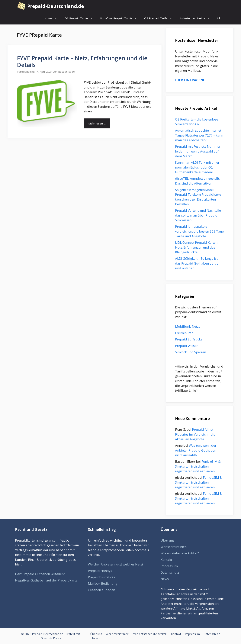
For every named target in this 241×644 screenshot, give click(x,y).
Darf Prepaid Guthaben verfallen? (40, 574)
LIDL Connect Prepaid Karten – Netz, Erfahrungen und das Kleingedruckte (198, 247)
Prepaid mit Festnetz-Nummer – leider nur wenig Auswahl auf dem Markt (199, 151)
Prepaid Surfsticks (189, 339)
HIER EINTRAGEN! (190, 80)
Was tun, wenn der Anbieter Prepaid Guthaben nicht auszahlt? (196, 450)
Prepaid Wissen (187, 346)
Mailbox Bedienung (103, 583)
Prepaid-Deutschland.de (56, 6)
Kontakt (166, 560)
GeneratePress (51, 638)
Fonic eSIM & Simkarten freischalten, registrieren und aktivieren (198, 466)
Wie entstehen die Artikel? (180, 553)
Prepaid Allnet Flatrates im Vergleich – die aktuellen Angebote (195, 434)
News (165, 579)
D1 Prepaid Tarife (81, 18)
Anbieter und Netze (197, 18)
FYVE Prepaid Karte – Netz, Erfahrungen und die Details (82, 61)
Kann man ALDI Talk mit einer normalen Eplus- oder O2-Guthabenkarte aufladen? (197, 167)
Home (53, 18)
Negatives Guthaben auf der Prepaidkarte (46, 580)
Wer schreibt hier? (174, 547)
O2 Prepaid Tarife (160, 18)
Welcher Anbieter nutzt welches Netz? (116, 564)
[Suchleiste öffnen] (219, 18)
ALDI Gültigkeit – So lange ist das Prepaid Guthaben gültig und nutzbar (197, 263)
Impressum (169, 566)
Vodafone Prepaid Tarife (120, 18)
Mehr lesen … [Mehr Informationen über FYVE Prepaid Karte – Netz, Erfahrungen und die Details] (97, 123)
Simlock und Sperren (191, 352)
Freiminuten (184, 333)
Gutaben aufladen (101, 590)
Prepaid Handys (100, 571)
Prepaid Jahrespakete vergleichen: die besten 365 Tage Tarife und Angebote (199, 231)
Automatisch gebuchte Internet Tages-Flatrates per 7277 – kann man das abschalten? (199, 135)
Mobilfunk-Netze (188, 326)
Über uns (167, 540)
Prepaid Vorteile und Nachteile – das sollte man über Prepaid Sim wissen (199, 215)
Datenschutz (170, 572)
